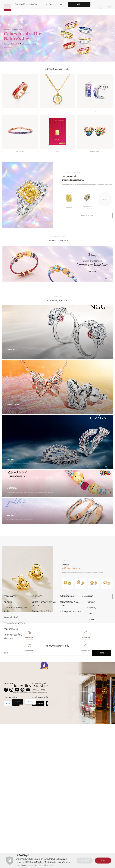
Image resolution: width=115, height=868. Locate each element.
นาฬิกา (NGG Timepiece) (70, 758)
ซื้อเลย (8, 59)
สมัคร (102, 800)
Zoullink (91, 766)
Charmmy (92, 755)
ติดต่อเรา (8, 749)
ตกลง (103, 861)
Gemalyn (91, 749)
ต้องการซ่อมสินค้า (12, 764)
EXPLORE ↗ (105, 208)
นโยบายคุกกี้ (25, 866)
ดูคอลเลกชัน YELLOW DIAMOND (87, 224)
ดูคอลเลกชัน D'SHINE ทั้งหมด (87, 605)
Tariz (90, 760)
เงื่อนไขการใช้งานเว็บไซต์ (42, 758)
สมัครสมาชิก (17, 711)
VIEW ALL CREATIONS (57, 295)
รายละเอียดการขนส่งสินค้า (15, 770)
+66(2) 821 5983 (38, 837)
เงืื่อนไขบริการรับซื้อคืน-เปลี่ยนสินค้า (14, 784)
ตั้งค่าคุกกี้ (85, 861)
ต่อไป (79, 4)
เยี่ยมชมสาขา (30, 711)
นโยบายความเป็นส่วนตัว (43, 866)
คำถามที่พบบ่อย (11, 776)
